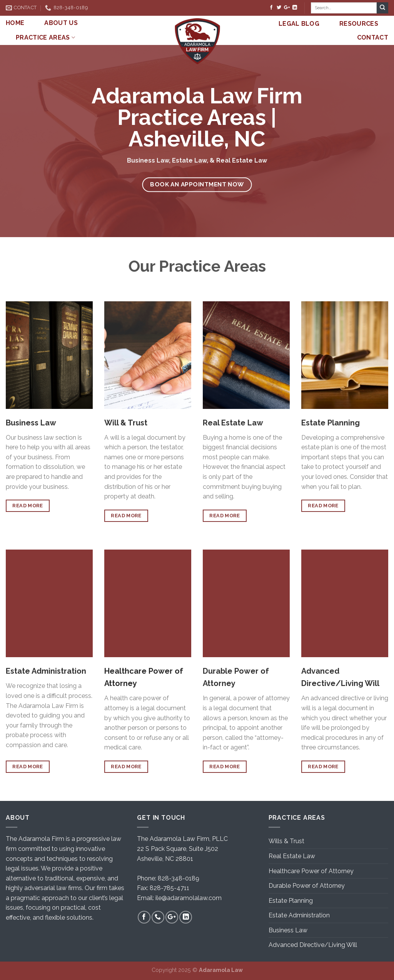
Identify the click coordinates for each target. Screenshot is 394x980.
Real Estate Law (292, 856)
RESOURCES (359, 24)
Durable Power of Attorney (307, 886)
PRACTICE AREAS (45, 38)
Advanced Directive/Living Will (313, 945)
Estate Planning (291, 901)
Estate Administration (299, 915)
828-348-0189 (179, 878)
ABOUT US (61, 23)
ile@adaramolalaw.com (189, 898)
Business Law (288, 930)
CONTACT (373, 37)
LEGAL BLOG (299, 24)
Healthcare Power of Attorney (311, 871)
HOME (15, 23)
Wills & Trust (286, 841)
